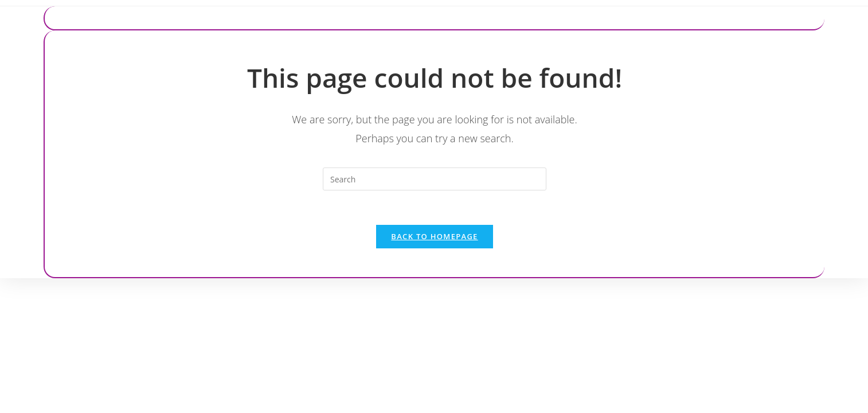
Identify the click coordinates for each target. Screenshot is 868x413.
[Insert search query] (435, 179)
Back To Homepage (434, 236)
